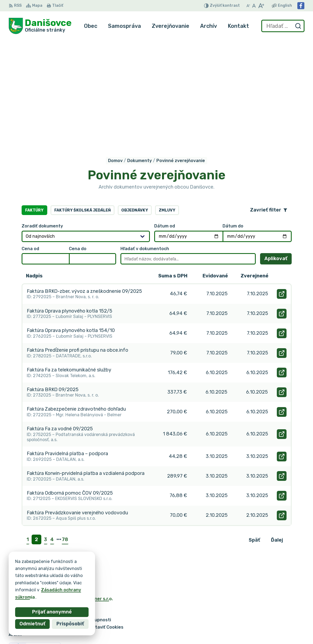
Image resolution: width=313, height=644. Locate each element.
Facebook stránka (259, 632)
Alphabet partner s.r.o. (89, 493)
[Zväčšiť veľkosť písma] (261, 6)
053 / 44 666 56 (257, 620)
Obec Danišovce (61, 499)
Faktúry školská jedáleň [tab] (83, 105)
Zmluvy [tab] (167, 105)
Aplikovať (278, 155)
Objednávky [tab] (135, 105)
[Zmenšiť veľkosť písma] (248, 6)
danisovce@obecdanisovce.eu (272, 626)
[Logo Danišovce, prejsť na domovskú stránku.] (40, 26)
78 (65, 434)
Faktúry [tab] (34, 105)
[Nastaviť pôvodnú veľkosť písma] (254, 6)
